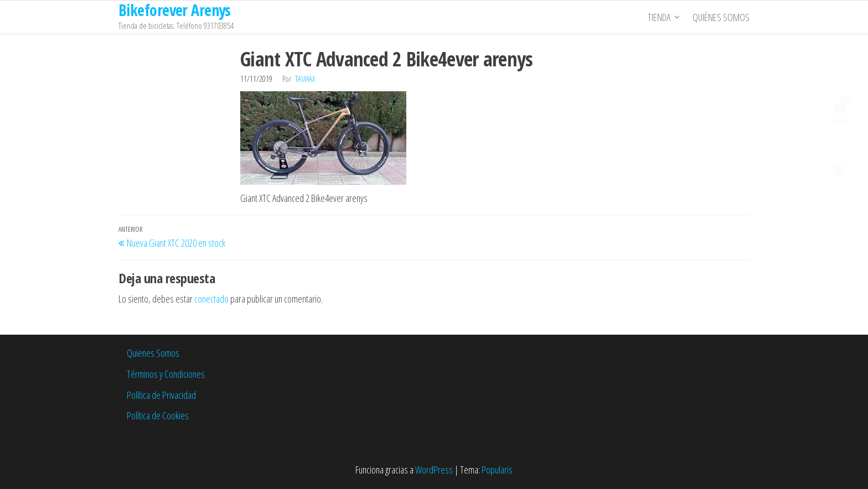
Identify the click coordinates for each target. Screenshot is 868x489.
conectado (211, 299)
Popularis (497, 470)
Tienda (659, 17)
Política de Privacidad (161, 395)
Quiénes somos (721, 17)
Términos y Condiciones (166, 374)
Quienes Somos (153, 353)
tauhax (305, 79)
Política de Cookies (158, 415)
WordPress (434, 470)
